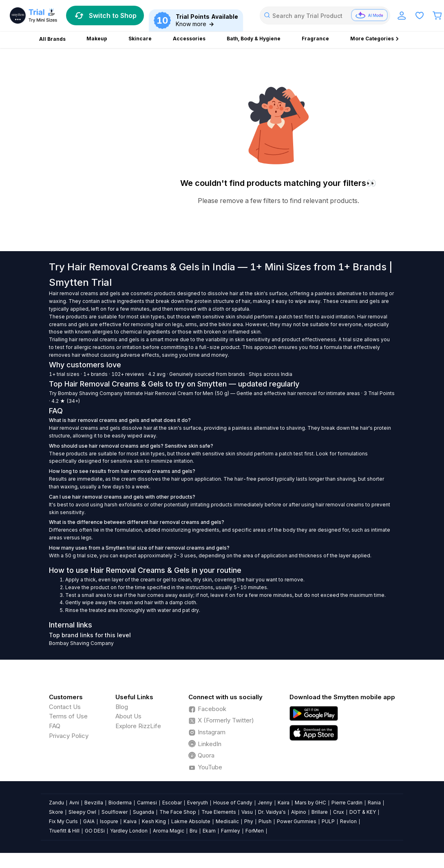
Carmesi (147, 803)
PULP (328, 821)
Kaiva (130, 821)
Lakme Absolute (191, 821)
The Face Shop (178, 812)
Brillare (320, 812)
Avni (74, 803)
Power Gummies (297, 821)
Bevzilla (94, 803)
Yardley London (129, 831)
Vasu (247, 812)
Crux (339, 812)
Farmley (231, 831)
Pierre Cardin (347, 803)
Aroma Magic (169, 831)
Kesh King (154, 821)
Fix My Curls (63, 821)
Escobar (172, 803)
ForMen (255, 831)
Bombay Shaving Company (90, 393)
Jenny (265, 803)
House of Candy (233, 803)
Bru (193, 831)
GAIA (89, 821)
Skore (56, 812)
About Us (128, 716)
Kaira (284, 803)
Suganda (144, 812)
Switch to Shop (105, 15)
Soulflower (115, 812)
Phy (249, 821)
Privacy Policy (69, 736)
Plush (265, 821)
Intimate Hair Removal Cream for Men (169, 393)
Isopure (109, 821)
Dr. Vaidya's (272, 812)
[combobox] (325, 15)
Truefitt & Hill (64, 831)
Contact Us (65, 707)
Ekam (209, 831)
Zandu (56, 803)
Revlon (348, 821)
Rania (374, 803)
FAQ (55, 726)
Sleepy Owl (82, 812)
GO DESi (95, 831)
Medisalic (227, 821)
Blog (122, 707)
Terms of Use (68, 716)
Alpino (299, 812)
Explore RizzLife (138, 726)
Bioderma (120, 803)
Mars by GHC (310, 803)
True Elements (219, 812)
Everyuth (198, 803)
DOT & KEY (363, 812)
